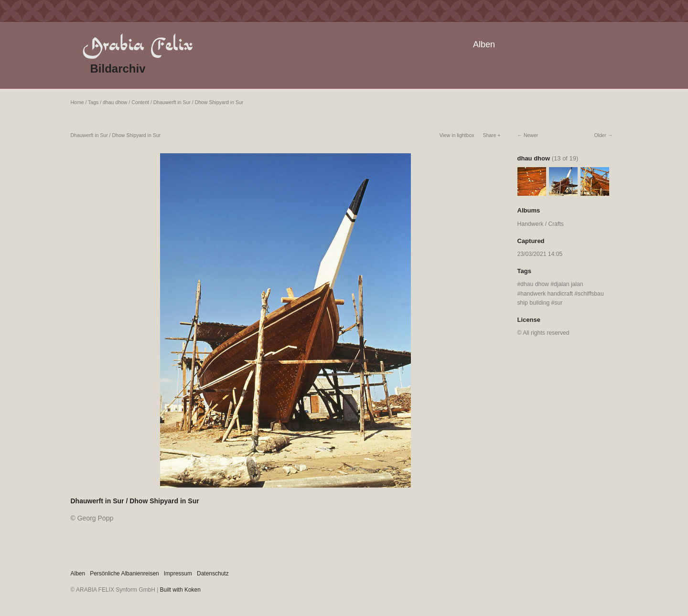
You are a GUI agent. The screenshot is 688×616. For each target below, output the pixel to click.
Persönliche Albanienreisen (124, 574)
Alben (484, 44)
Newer (531, 135)
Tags (93, 102)
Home (77, 102)
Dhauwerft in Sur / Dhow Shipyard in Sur (199, 102)
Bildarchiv (118, 69)
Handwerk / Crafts (541, 224)
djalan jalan (569, 284)
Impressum (178, 574)
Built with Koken (180, 590)
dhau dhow (115, 102)
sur (558, 303)
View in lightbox (457, 135)
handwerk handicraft (547, 294)
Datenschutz (213, 574)
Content (140, 102)
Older (600, 135)
